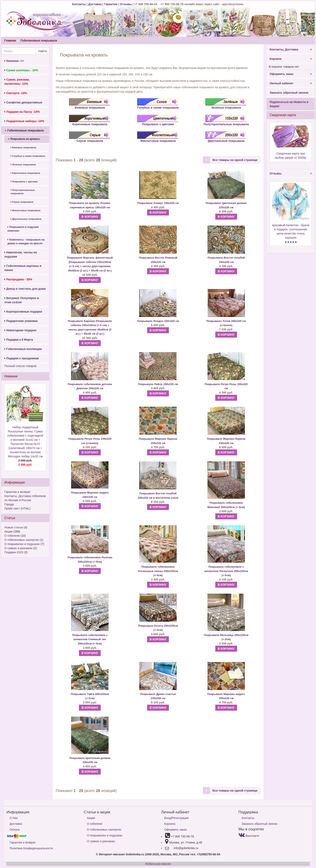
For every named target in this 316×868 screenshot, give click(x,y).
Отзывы (126, 4)
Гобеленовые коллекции (23, 349)
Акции (8, 532)
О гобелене (12, 536)
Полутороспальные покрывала (23, 192)
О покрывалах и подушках (22, 544)
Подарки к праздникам (22, 358)
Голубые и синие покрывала (28, 156)
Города (9, 504)
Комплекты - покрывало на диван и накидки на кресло (26, 242)
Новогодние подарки (20, 330)
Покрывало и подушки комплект (23, 229)
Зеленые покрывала (23, 165)
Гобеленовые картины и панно (23, 268)
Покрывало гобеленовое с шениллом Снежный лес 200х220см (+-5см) (90, 639)
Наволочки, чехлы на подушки (21, 254)
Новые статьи (14, 527)
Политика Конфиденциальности (31, 848)
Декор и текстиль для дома (25, 289)
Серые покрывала (22, 202)
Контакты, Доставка (291, 49)
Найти (42, 51)
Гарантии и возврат (17, 492)
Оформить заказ (291, 74)
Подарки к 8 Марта (19, 340)
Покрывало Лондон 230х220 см (158, 321)
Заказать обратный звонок (289, 93)
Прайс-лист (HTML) (17, 508)
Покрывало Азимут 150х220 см (158, 203)
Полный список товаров (20, 366)
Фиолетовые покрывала (25, 210)
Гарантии (111, 4)
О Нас (14, 818)
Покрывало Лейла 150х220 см (158, 384)
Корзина (291, 59)
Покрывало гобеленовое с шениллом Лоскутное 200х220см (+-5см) (226, 571)
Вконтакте (249, 836)
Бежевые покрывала (23, 147)
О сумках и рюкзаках (18, 548)
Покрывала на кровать (24, 139)
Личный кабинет (291, 83)
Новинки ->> (14, 61)
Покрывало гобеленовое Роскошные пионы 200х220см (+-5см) (158, 571)
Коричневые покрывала (25, 173)
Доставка (95, 4)
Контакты (79, 4)
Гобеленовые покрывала (39, 41)
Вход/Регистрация (176, 818)
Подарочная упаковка (21, 321)
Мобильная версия (158, 864)
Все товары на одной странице (235, 160)
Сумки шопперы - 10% (21, 70)
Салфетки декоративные (23, 102)
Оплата (15, 830)
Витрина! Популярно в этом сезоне (22, 300)
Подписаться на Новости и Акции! (289, 104)
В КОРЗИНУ (90, 217)
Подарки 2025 (14, 552)
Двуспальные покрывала (26, 219)
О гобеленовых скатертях (22, 540)
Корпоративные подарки (23, 312)
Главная (10, 41)
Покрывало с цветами (24, 182)
